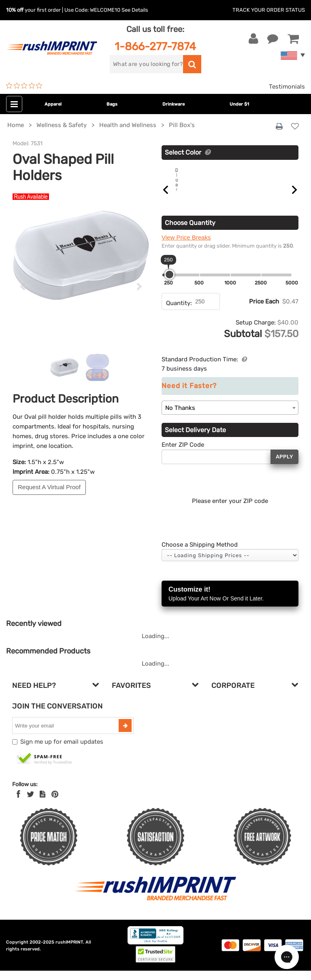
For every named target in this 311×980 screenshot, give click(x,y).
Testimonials (287, 87)
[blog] (43, 804)
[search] (146, 64)
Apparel (53, 104)
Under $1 (239, 104)
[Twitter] (31, 804)
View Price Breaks (186, 247)
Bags (112, 104)
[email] (66, 735)
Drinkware (174, 104)
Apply (284, 466)
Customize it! (230, 603)
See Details (135, 10)
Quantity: (179, 312)
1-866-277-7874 (155, 46)
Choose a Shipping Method (200, 554)
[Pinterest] (55, 804)
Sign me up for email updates (62, 751)
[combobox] (230, 417)
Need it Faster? (189, 395)
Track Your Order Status (269, 10)
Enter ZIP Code (183, 454)
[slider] (169, 284)
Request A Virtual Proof (49, 487)
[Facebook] (18, 804)
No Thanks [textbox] (180, 417)
